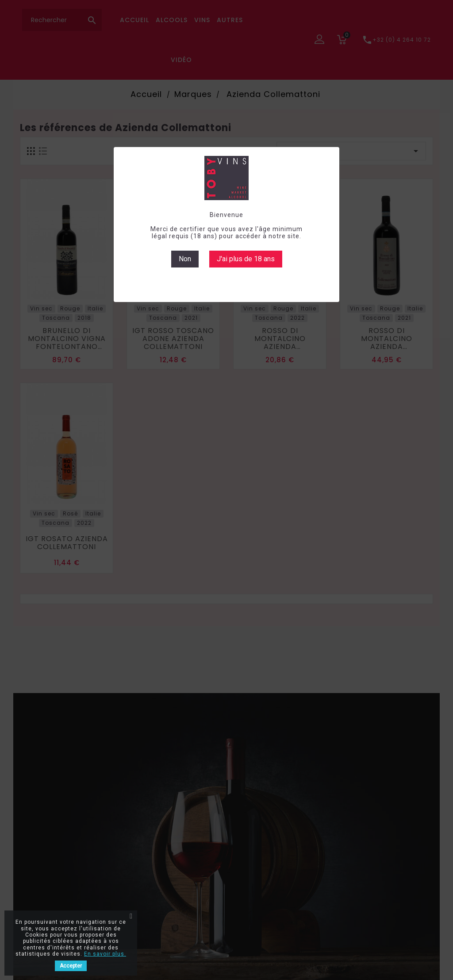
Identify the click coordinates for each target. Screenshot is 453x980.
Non (185, 259)
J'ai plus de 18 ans (246, 259)
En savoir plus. (105, 954)
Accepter (71, 966)
